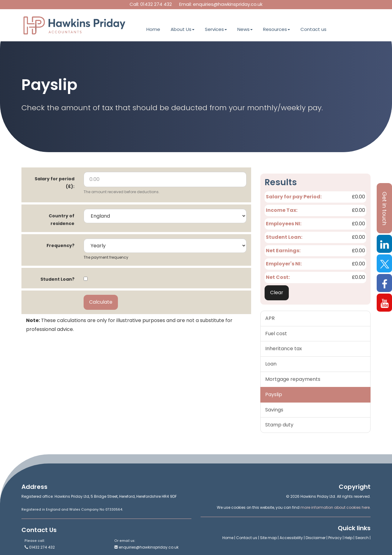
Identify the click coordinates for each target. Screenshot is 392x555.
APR (270, 318)
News (245, 29)
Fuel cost (276, 334)
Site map (268, 538)
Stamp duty (279, 425)
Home (153, 29)
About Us (183, 29)
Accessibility (291, 538)
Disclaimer (316, 538)
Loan (271, 364)
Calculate (101, 302)
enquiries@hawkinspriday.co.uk (228, 4)
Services (216, 29)
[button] (384, 208)
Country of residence (62, 220)
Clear (277, 292)
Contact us (313, 29)
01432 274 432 (156, 4)
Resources (277, 29)
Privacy (335, 538)
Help (349, 538)
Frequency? (60, 246)
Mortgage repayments (293, 379)
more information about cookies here (335, 507)
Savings (274, 410)
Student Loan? (57, 279)
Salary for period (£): (55, 183)
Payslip (274, 394)
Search (362, 538)
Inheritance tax (284, 349)
